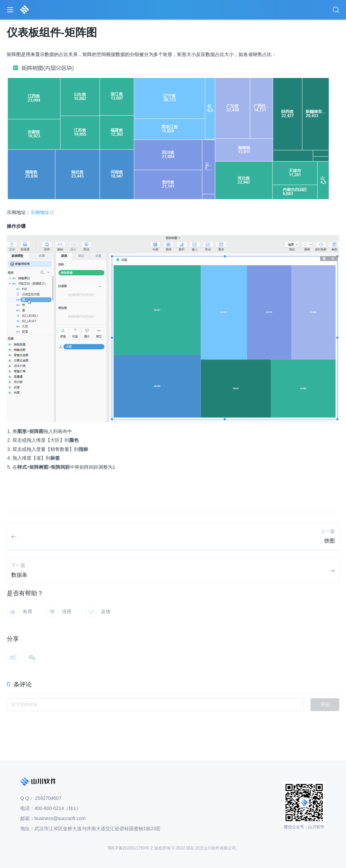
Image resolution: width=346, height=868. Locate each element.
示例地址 (42, 212)
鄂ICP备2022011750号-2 (130, 848)
